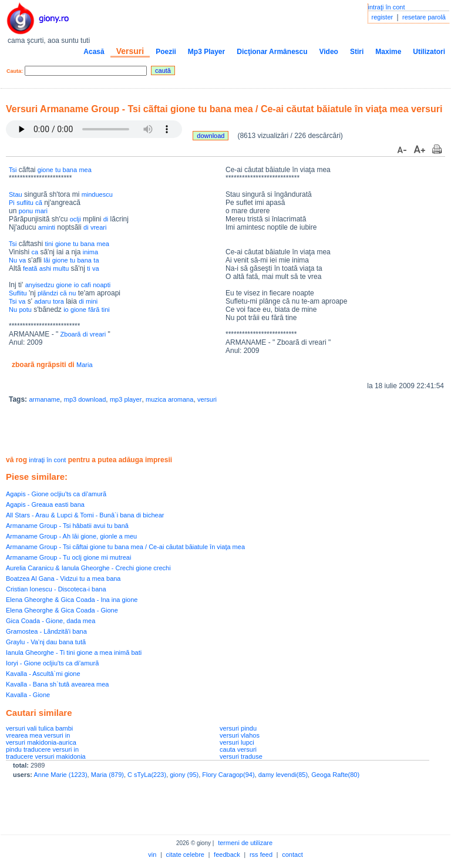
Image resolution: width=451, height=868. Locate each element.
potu (25, 309)
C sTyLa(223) (147, 775)
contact (292, 854)
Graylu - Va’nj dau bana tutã (46, 642)
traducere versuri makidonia (46, 756)
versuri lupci (237, 742)
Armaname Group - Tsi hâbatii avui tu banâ (67, 526)
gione (46, 170)
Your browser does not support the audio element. (94, 129)
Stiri (357, 52)
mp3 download (85, 399)
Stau (16, 194)
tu (58, 170)
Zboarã (71, 334)
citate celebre (185, 854)
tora (58, 301)
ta (96, 260)
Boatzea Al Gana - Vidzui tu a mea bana (63, 578)
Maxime (388, 52)
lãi (47, 260)
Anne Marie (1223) (60, 775)
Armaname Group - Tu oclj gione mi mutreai (68, 557)
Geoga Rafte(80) (335, 775)
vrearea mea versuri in (38, 735)
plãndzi (48, 293)
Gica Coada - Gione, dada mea (51, 621)
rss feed (261, 854)
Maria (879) (107, 775)
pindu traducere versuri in (42, 749)
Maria (85, 365)
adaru (42, 301)
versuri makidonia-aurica (41, 742)
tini (49, 244)
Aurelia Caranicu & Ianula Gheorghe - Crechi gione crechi (88, 568)
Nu (13, 260)
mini (92, 301)
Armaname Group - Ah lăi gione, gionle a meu (71, 536)
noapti (102, 285)
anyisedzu (40, 285)
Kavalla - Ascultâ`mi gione (43, 674)
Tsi (13, 170)
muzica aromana (169, 399)
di (106, 219)
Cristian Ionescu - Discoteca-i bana (56, 589)
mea (85, 170)
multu (61, 268)
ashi (45, 268)
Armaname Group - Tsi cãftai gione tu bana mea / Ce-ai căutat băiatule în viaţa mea (125, 547)
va (22, 260)
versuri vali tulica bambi (39, 728)
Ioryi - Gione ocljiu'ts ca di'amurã (52, 663)
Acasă (94, 52)
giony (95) (184, 775)
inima (90, 252)
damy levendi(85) (283, 775)
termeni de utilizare (245, 843)
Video (328, 52)
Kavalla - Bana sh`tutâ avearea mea (58, 684)
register (383, 17)
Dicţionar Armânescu (272, 52)
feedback (227, 854)
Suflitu (18, 293)
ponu (26, 211)
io (77, 285)
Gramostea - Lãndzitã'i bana (46, 631)
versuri (207, 399)
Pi (12, 203)
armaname (44, 399)
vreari (99, 227)
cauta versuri (238, 749)
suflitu (25, 203)
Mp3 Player (206, 52)
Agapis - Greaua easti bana (45, 504)
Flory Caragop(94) (228, 775)
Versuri (130, 51)
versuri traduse (241, 756)
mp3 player (126, 399)
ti (89, 268)
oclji (75, 219)
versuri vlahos (240, 735)
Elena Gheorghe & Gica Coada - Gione (62, 610)
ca (35, 252)
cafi (86, 285)
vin (152, 854)
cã (39, 203)
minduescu (97, 194)
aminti (47, 227)
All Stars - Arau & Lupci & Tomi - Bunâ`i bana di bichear (85, 515)
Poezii (166, 52)
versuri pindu (238, 728)
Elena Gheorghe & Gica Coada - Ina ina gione (72, 600)
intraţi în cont (387, 7)
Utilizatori (429, 52)
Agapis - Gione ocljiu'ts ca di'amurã (56, 494)
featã (30, 268)
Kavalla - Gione (28, 695)
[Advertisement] (143, 431)
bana (70, 170)
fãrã (94, 309)
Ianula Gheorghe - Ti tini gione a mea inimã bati (74, 652)
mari (41, 211)
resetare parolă (424, 17)
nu (72, 293)
